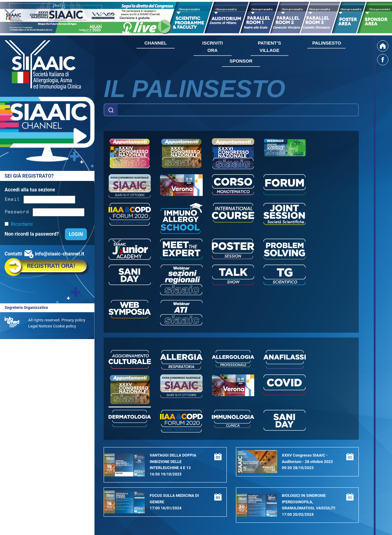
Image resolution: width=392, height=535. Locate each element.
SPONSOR (241, 61)
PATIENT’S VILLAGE (269, 47)
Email (12, 199)
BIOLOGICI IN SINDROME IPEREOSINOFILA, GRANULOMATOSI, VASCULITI (309, 502)
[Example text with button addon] (238, 110)
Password (17, 211)
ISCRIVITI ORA (212, 47)
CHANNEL (156, 43)
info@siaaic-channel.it (59, 254)
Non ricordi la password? (32, 234)
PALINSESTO (326, 43)
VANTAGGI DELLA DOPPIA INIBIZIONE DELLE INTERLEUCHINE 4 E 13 (173, 461)
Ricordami (22, 224)
